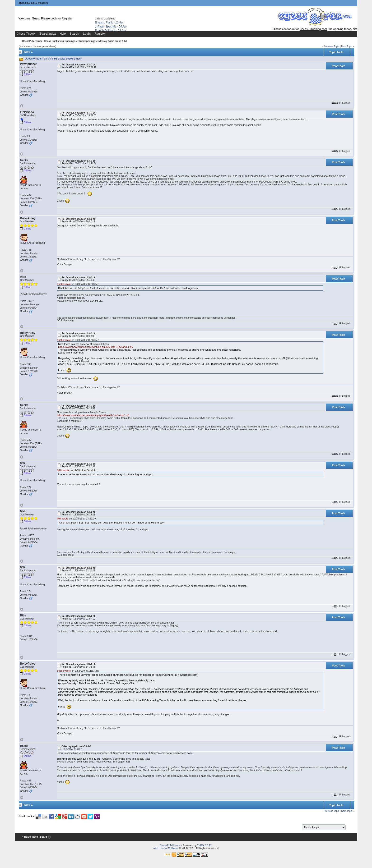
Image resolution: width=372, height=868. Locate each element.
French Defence (110, 31)
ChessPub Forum (32, 41)
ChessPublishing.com (313, 29)
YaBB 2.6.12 (204, 845)
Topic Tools (336, 52)
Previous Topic (332, 46)
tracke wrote (64, 284)
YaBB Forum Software (166, 848)
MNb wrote (63, 470)
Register (67, 18)
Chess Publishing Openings (60, 41)
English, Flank (109, 23)
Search (74, 34)
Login (54, 18)
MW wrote (63, 519)
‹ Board (43, 837)
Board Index (48, 34)
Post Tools (338, 66)
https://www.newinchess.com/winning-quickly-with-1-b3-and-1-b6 (95, 347)
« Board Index (30, 837)
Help (63, 34)
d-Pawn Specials (111, 27)
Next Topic (347, 46)
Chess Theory (26, 34)
